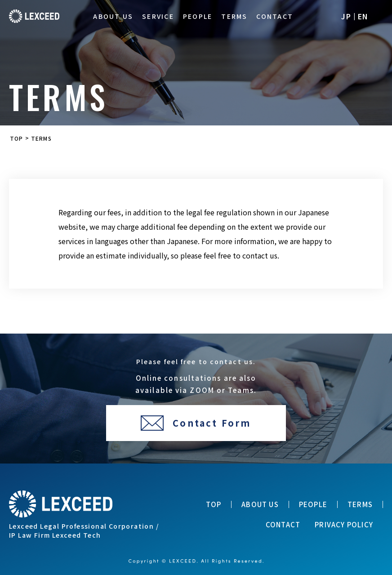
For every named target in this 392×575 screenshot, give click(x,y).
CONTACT (275, 16)
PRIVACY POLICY (344, 525)
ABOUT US (113, 16)
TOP (214, 505)
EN (363, 16)
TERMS (234, 16)
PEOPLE (198, 16)
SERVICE (158, 16)
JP (346, 16)
